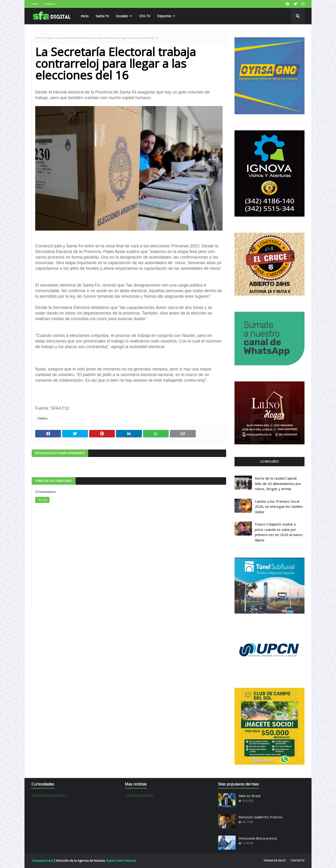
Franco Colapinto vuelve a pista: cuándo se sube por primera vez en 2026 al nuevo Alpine (279, 532)
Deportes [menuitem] (164, 16)
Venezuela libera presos (258, 838)
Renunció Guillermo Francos (261, 817)
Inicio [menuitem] (85, 16)
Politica (49, 38)
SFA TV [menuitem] (145, 16)
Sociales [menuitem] (122, 16)
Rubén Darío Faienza (121, 861)
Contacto (49, 4)
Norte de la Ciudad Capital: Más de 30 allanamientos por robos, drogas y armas (278, 483)
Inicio (35, 4)
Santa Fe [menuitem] (102, 16)
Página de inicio (275, 860)
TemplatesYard (42, 861)
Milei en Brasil (249, 796)
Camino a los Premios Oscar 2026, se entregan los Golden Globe (279, 507)
